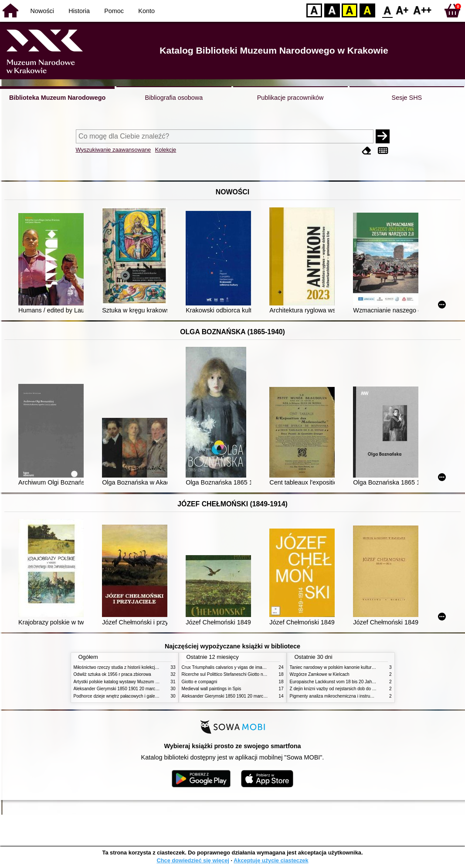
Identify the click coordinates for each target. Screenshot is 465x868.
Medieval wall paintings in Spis (212, 689)
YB (349, 10)
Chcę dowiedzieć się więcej (193, 860)
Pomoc (114, 11)
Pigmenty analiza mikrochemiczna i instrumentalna (339, 696)
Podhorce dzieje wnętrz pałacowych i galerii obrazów (125, 696)
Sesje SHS (407, 98)
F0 (387, 10)
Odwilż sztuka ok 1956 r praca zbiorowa (112, 674)
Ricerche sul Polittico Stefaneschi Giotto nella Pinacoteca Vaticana (246, 674)
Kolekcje (166, 150)
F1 (402, 10)
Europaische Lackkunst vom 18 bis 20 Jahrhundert (339, 682)
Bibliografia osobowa (174, 98)
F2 (423, 10)
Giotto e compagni (200, 682)
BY (367, 10)
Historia (79, 11)
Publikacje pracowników (290, 98)
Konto (146, 11)
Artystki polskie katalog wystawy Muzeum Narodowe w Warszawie (138, 682)
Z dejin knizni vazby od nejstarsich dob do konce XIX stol (345, 689)
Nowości (42, 11)
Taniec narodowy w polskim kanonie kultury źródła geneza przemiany (357, 667)
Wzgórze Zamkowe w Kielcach (320, 674)
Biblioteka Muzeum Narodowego (57, 98)
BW (332, 10)
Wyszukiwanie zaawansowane (114, 150)
